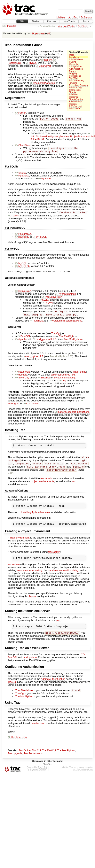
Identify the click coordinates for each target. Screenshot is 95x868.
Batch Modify (75, 102)
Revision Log (75, 88)
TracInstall (11, 26)
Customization (76, 59)
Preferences (86, 17)
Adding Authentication (53, 687)
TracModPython (73, 341)
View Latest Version (66, 26)
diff (49, 33)
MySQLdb (23, 268)
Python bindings (65, 295)
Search (86, 21)
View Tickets (69, 21)
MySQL (31, 63)
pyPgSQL (40, 238)
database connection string (63, 577)
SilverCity (22, 380)
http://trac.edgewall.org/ (83, 777)
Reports (73, 104)
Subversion (23, 293)
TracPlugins (79, 374)
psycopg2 (22, 238)
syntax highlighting (64, 380)
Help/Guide (60, 17)
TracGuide (25, 758)
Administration (76, 69)
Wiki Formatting (77, 81)
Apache (21, 341)
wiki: (4, 26)
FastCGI (24, 339)
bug (63, 383)
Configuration (75, 66)
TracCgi (56, 336)
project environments (42, 486)
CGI (83, 662)
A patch (13, 217)
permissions (37, 731)
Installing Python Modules (34, 518)
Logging (73, 74)
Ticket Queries (76, 99)
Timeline (36, 21)
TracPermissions (33, 761)
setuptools (23, 374)
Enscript (44, 380)
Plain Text (48, 772)
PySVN (47, 304)
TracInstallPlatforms (42, 83)
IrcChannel (31, 406)
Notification (74, 109)
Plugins (73, 62)
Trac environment (20, 544)
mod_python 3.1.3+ (45, 341)
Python (21, 113)
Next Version (84, 26)
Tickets (72, 92)
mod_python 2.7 (33, 359)
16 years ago (39, 33)
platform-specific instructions (72, 414)
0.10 (10, 478)
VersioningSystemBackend (66, 323)
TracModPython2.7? (61, 359)
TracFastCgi (66, 339)
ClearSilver (43, 66)
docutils (21, 377)
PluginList (37, 323)
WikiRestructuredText (63, 377)
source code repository (30, 577)
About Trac (73, 17)
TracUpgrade (15, 761)
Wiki (22, 21)
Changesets (75, 90)
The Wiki (73, 78)
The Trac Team (17, 745)
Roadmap (52, 21)
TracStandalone (24, 698)
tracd (74, 486)
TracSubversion (52, 298)
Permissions (75, 76)
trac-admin (46, 483)
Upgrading (74, 64)
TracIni (32, 603)
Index (72, 55)
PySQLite (22, 177)
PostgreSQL (24, 235)
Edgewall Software (38, 777)
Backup (73, 71)
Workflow (73, 95)
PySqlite (45, 180)
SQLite (47, 60)
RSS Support (75, 106)
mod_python (30, 665)
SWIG (44, 301)
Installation (74, 57)
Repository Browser (78, 85)
